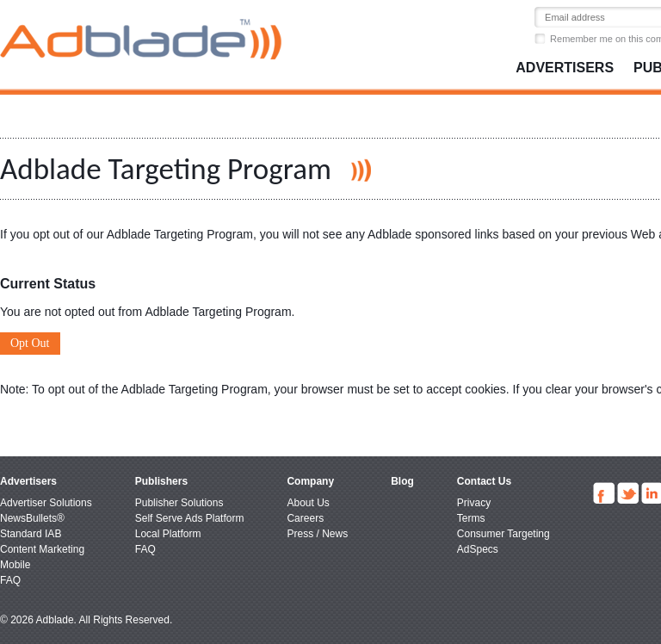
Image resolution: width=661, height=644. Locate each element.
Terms (471, 518)
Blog (402, 481)
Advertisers (565, 68)
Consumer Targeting (503, 534)
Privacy (474, 503)
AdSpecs (478, 549)
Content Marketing (42, 549)
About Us (308, 503)
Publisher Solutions (179, 503)
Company (310, 481)
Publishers (161, 481)
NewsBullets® (32, 518)
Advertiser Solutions (46, 503)
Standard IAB (31, 534)
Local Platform (168, 534)
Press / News (317, 534)
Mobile (15, 565)
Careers (305, 518)
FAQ (10, 580)
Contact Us (484, 481)
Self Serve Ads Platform (190, 518)
